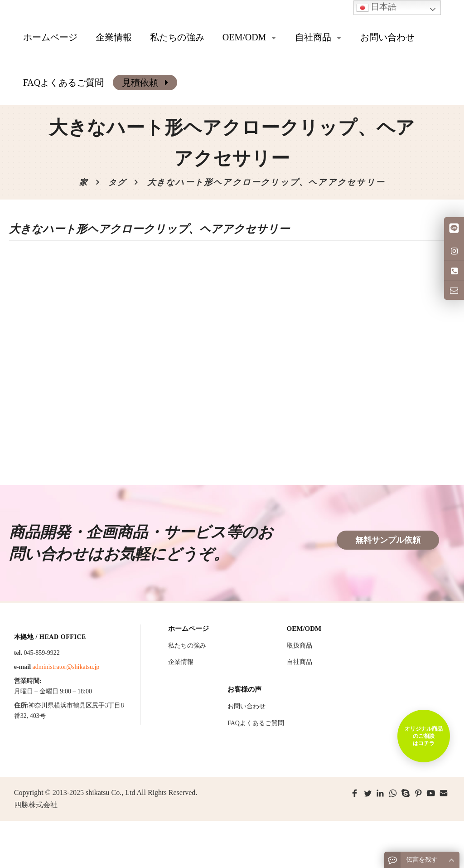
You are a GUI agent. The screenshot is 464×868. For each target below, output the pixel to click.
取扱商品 (300, 646)
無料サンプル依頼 (388, 540)
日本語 (377, 7)
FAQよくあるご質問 (256, 723)
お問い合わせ (246, 706)
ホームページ (50, 37)
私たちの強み (187, 646)
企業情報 (181, 662)
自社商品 (300, 662)
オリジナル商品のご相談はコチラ (423, 736)
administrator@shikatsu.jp (66, 667)
